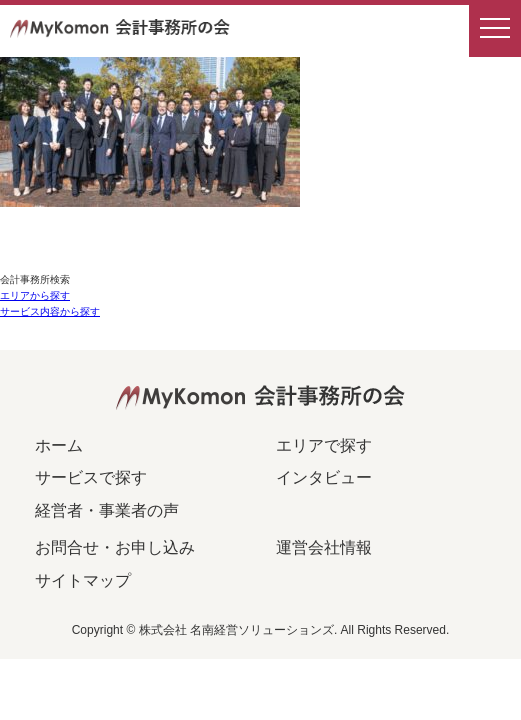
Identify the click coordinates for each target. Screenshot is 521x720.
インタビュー (324, 477)
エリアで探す (324, 445)
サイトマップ (83, 580)
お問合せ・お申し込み (115, 547)
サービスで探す (91, 477)
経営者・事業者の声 (107, 510)
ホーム (59, 445)
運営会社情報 (324, 547)
